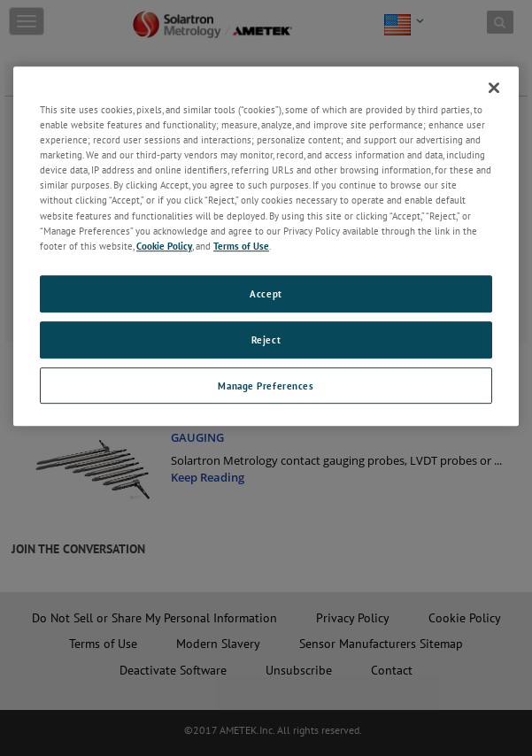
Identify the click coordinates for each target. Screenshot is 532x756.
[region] (266, 246)
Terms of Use (241, 246)
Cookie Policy (164, 246)
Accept (266, 293)
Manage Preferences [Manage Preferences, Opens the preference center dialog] (266, 386)
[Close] (494, 88)
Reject (266, 339)
